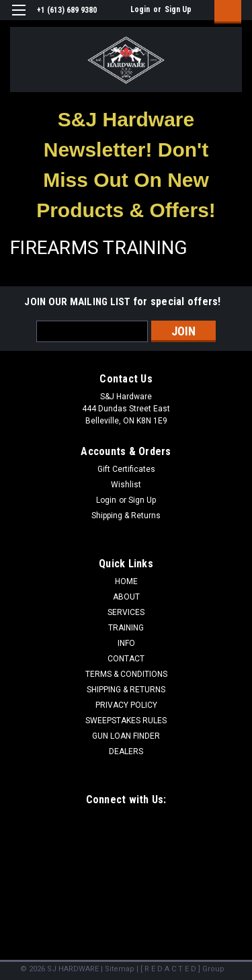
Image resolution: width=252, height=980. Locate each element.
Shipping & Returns (126, 516)
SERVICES (126, 612)
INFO (126, 643)
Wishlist (126, 485)
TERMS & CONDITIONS (126, 674)
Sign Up (178, 9)
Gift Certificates (126, 469)
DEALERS (126, 751)
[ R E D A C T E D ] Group (182, 969)
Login (140, 9)
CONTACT (126, 659)
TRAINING (126, 628)
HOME (126, 581)
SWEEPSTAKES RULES (126, 721)
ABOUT (126, 597)
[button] (126, 165)
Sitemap (120, 969)
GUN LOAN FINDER (126, 736)
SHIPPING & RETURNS (126, 690)
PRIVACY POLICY (126, 705)
